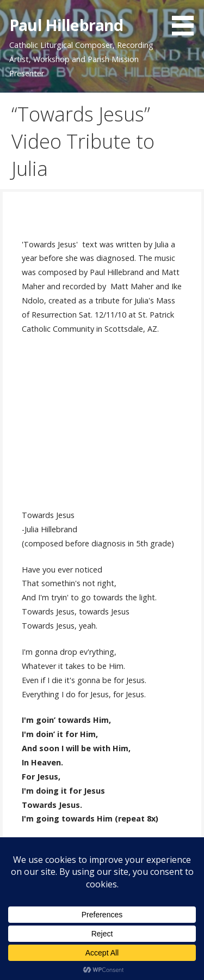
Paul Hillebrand (66, 25)
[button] (187, 20)
